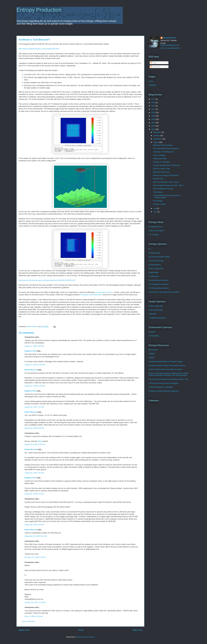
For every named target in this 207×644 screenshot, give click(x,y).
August (156, 142)
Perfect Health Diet (156, 306)
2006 (153, 126)
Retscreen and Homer (161, 172)
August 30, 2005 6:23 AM (34, 494)
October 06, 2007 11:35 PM (35, 602)
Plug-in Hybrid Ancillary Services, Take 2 (168, 185)
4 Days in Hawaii (159, 204)
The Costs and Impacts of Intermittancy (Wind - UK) (168, 379)
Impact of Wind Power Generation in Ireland (165, 369)
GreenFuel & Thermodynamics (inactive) (164, 292)
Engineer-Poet (30, 351)
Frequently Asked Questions (91, 295)
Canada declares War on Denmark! (166, 165)
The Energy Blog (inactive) (159, 288)
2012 (153, 106)
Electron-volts (158, 179)
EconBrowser (154, 276)
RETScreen (153, 350)
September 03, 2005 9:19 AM (36, 536)
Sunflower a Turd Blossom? (163, 152)
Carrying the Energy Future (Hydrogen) (164, 383)
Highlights (152, 85)
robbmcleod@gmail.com (170, 45)
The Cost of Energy (156, 261)
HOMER (152, 354)
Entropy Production (39, 10)
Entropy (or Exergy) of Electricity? (166, 175)
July (155, 208)
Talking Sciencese (160, 159)
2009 (153, 116)
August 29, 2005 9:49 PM (34, 428)
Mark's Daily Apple (156, 310)
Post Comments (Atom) (86, 637)
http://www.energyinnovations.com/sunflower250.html (39, 49)
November (158, 132)
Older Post (137, 630)
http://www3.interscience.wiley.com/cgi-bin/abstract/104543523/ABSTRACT (47, 280)
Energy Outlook (155, 253)
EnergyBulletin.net (156, 227)
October (157, 136)
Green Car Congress (157, 231)
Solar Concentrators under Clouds (166, 182)
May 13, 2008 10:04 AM (34, 616)
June (156, 212)
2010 (153, 113)
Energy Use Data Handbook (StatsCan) (164, 391)
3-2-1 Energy (154, 235)
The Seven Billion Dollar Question (166, 148)
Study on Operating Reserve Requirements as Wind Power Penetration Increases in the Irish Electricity (168, 374)
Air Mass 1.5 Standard (161, 162)
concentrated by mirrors (104, 292)
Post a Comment (28, 621)
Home (81, 630)
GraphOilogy (153, 272)
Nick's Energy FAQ (156, 268)
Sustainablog (154, 336)
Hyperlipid (152, 314)
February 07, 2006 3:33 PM (35, 557)
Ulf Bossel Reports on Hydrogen (161, 387)
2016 (153, 102)
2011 (153, 109)
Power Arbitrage (159, 155)
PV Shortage (158, 201)
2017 (153, 99)
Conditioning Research (157, 318)
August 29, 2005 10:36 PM (35, 444)
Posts (153, 63)
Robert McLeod (31, 370)
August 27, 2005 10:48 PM (35, 365)
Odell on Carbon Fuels (161, 169)
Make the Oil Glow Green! (163, 145)
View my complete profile (170, 48)
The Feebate (158, 192)
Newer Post (24, 630)
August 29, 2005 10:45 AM (35, 386)
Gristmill (152, 332)
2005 (153, 129)
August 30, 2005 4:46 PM (34, 525)
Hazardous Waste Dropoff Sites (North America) (167, 365)
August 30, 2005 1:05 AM (34, 473)
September (158, 139)
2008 (153, 119)
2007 (153, 123)
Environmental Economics (159, 280)
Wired (40, 441)
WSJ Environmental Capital (159, 257)
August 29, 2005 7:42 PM (34, 407)
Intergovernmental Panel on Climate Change (166, 362)
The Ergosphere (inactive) (159, 284)
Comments (155, 67)
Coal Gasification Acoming (163, 189)
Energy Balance (155, 265)
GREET (152, 358)
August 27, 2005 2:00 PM (34, 346)
